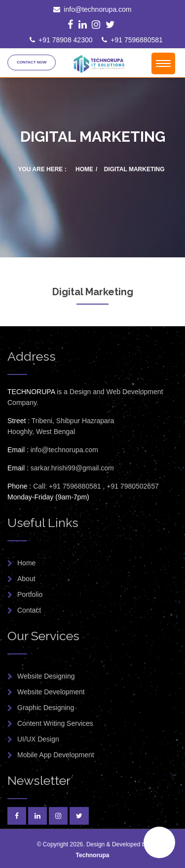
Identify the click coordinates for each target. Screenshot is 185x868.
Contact (29, 610)
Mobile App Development (56, 755)
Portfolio (30, 594)
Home (84, 169)
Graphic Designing (46, 708)
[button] (159, 842)
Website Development (51, 692)
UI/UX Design (38, 739)
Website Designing (46, 676)
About (26, 579)
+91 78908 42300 (61, 40)
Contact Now (32, 62)
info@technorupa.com (92, 9)
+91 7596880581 (132, 40)
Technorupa (93, 855)
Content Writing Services (55, 723)
